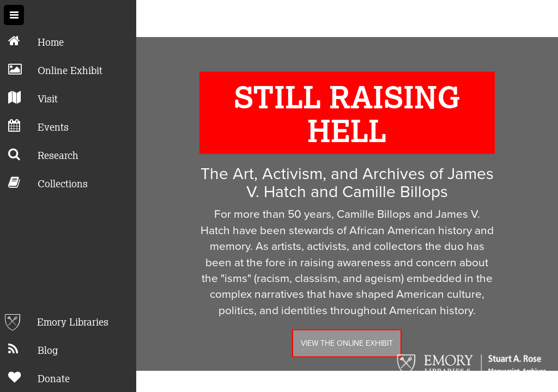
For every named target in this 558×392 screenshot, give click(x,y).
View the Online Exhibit (347, 335)
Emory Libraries (54, 322)
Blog (29, 349)
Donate (35, 378)
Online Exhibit (51, 69)
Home (32, 41)
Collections (44, 183)
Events (34, 126)
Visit (29, 98)
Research (39, 154)
